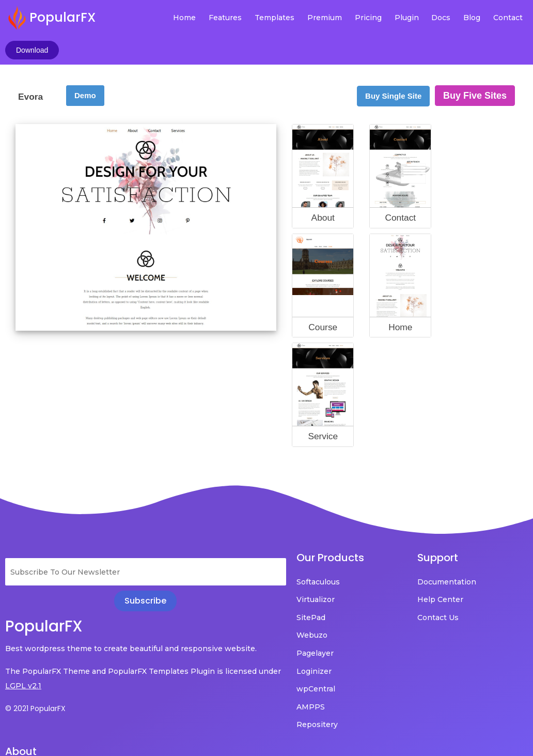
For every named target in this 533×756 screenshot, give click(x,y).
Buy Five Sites (475, 67)
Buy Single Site (393, 67)
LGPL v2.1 (48, 657)
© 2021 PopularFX (35, 680)
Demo (85, 66)
